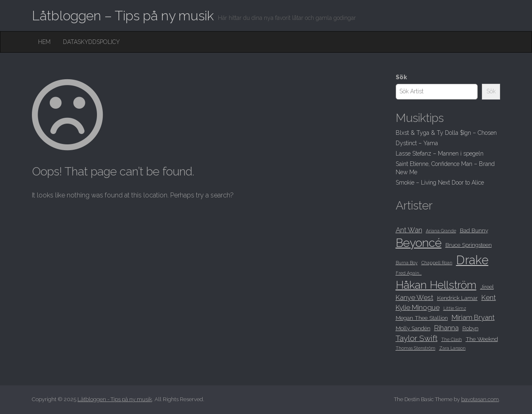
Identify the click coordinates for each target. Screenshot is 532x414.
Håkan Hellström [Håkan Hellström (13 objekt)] (436, 285)
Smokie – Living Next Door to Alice (440, 183)
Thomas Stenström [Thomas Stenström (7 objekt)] (416, 348)
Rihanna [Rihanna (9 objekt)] (446, 328)
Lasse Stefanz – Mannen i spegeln (440, 153)
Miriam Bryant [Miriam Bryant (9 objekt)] (473, 317)
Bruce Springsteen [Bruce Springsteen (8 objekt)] (469, 245)
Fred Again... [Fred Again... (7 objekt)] (409, 273)
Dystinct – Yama (417, 143)
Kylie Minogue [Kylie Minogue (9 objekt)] (418, 307)
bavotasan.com (480, 399)
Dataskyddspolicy (91, 42)
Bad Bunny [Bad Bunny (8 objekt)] (474, 230)
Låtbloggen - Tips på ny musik (115, 399)
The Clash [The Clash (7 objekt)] (452, 339)
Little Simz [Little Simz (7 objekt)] (455, 308)
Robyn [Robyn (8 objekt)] (470, 328)
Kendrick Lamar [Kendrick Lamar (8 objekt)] (457, 298)
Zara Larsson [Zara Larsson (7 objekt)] (452, 348)
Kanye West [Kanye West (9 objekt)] (415, 297)
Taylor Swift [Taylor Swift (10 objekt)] (417, 338)
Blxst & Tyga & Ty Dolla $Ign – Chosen (446, 133)
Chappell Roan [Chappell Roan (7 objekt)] (437, 263)
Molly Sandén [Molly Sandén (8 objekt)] (413, 328)
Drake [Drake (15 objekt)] (472, 260)
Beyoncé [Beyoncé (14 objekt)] (419, 243)
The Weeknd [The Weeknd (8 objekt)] (482, 339)
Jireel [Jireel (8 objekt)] (487, 287)
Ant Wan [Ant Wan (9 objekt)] (409, 230)
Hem (44, 42)
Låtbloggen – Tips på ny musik (123, 16)
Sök (401, 77)
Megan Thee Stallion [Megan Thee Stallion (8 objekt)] (422, 318)
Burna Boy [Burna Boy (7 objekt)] (407, 263)
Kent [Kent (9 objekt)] (489, 297)
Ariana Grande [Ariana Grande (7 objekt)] (441, 231)
